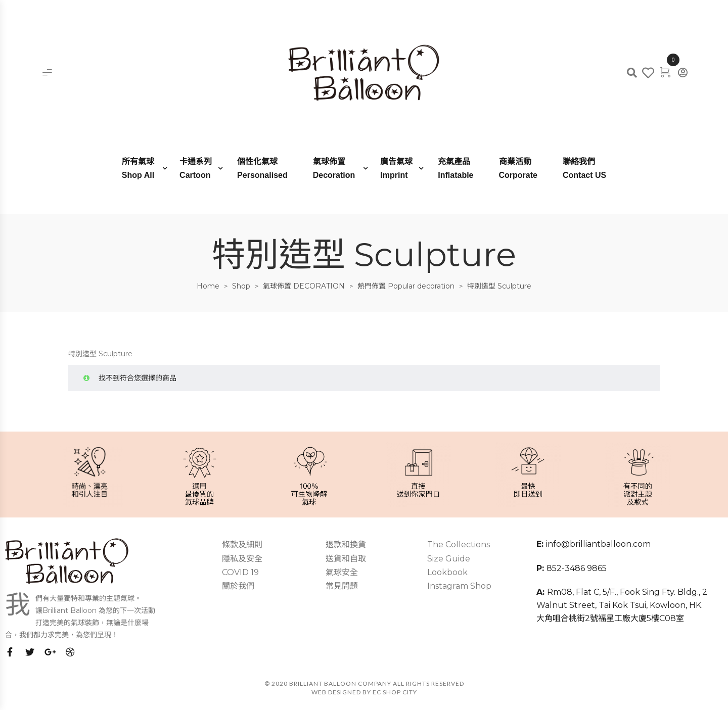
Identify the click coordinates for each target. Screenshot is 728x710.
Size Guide (449, 559)
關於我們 (238, 586)
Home (208, 286)
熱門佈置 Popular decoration (406, 286)
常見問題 (342, 586)
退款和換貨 (346, 545)
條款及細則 (242, 545)
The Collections (459, 545)
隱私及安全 (242, 559)
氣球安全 (342, 572)
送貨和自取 (346, 559)
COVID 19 (240, 572)
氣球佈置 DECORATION (304, 286)
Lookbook (447, 572)
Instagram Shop (459, 586)
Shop (241, 286)
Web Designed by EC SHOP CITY (364, 692)
